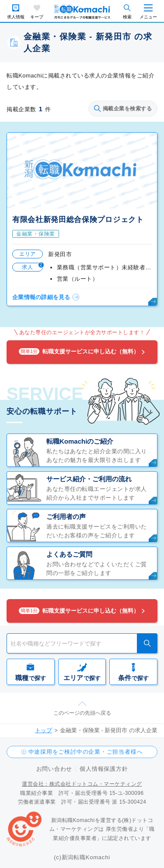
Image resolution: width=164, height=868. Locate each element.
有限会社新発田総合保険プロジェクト (78, 220)
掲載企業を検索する (123, 109)
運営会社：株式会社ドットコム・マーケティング (82, 784)
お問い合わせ (54, 769)
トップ (44, 730)
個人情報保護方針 (104, 769)
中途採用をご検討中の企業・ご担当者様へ (86, 752)
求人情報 (16, 17)
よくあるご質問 (69, 554)
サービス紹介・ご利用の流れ (89, 479)
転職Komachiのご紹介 (80, 441)
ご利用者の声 (66, 517)
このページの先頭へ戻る (82, 713)
